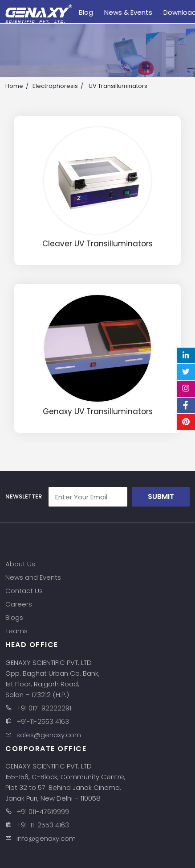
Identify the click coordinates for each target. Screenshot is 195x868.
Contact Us (24, 591)
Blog (86, 12)
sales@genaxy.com (49, 735)
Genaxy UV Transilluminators (98, 412)
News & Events (128, 12)
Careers (19, 604)
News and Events (33, 577)
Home (14, 86)
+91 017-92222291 (44, 708)
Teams (16, 631)
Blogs (14, 617)
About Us (20, 564)
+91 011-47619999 (43, 812)
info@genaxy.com (46, 838)
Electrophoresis (55, 86)
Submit (161, 496)
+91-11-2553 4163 (43, 721)
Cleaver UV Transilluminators (97, 244)
